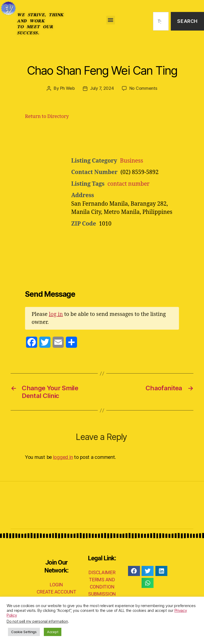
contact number (128, 184)
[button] (111, 20)
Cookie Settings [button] (24, 632)
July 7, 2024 (102, 88)
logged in (63, 457)
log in (56, 314)
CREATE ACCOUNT (56, 592)
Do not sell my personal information (37, 621)
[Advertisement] (137, 139)
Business (132, 161)
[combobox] (161, 21)
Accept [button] (53, 632)
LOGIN (56, 584)
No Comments (143, 88)
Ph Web (67, 88)
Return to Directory (47, 116)
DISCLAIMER (102, 572)
